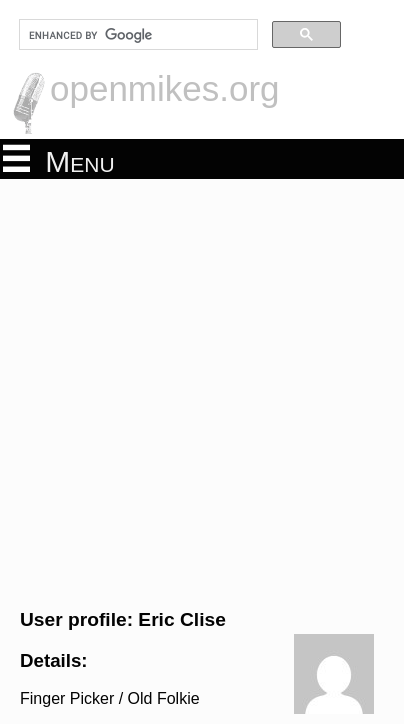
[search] (136, 35)
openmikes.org (165, 88)
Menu (59, 160)
